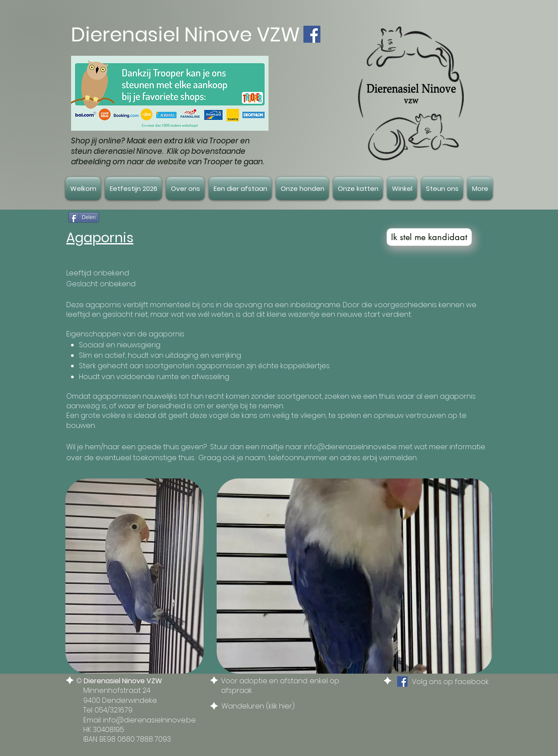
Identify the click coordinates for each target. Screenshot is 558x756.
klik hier (280, 706)
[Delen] (84, 217)
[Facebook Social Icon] (312, 34)
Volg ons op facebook (450, 682)
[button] (185, 188)
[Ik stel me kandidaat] (429, 237)
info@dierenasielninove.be (350, 447)
